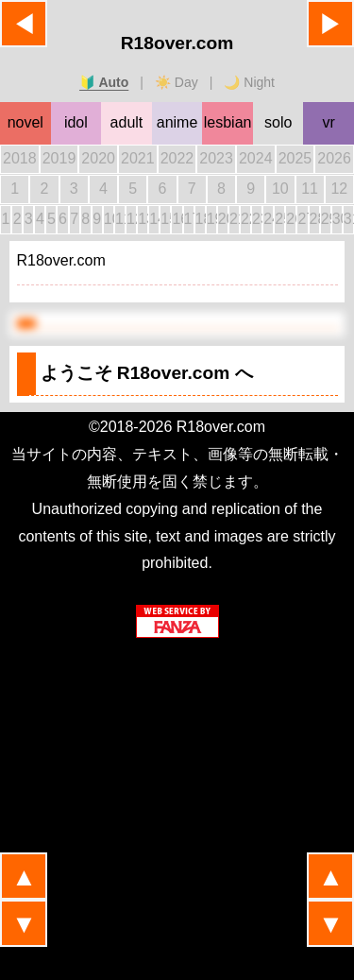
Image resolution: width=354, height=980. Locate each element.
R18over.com (177, 43)
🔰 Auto (104, 82)
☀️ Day (177, 82)
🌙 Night (249, 82)
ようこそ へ (147, 373)
